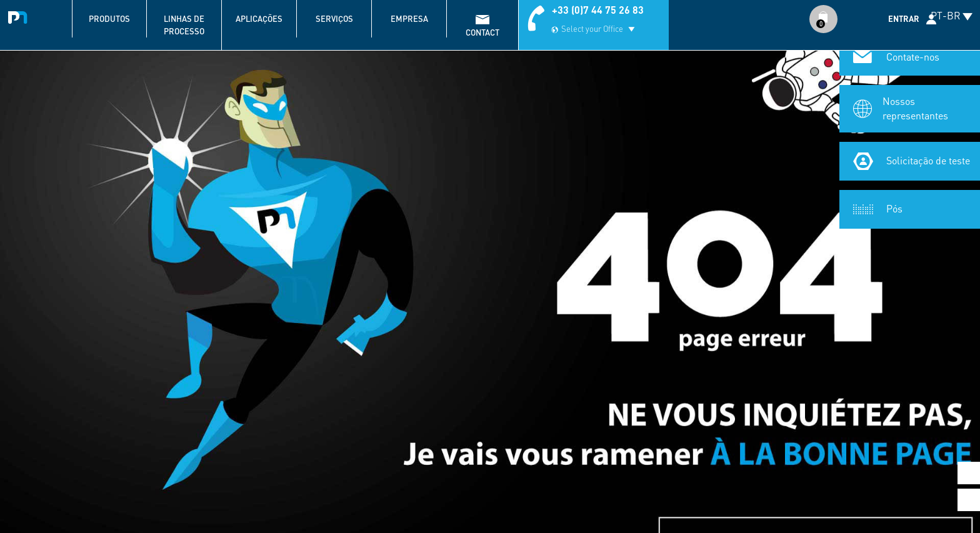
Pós (894, 208)
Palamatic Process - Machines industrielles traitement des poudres (20, 16)
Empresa (409, 19)
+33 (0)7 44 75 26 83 (598, 10)
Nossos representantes (915, 108)
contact (482, 32)
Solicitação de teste (928, 160)
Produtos (109, 19)
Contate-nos (913, 57)
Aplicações (259, 19)
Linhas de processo (184, 25)
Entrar (904, 19)
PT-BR (946, 15)
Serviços (334, 19)
